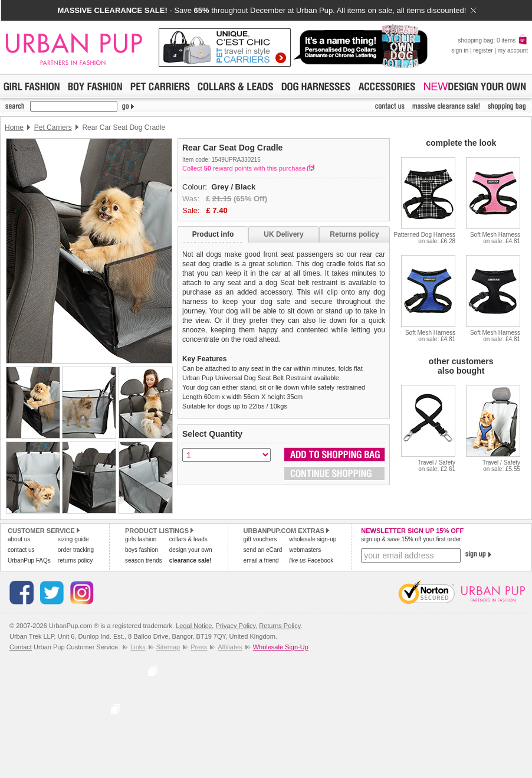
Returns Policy (280, 626)
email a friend (261, 560)
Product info (213, 234)
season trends (144, 560)
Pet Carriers (53, 128)
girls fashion (141, 539)
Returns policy (354, 234)
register (483, 50)
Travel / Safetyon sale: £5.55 (501, 466)
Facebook (311, 560)
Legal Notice (194, 626)
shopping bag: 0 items (493, 40)
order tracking (76, 550)
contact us (21, 550)
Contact (21, 647)
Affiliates (230, 647)
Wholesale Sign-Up (281, 647)
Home (14, 128)
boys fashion (142, 550)
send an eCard (263, 550)
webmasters (305, 550)
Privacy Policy (235, 626)
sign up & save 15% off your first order (411, 539)
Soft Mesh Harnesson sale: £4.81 (495, 238)
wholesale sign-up (313, 539)
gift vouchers (260, 539)
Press (199, 647)
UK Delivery (283, 234)
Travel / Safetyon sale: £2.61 (436, 466)
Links (138, 647)
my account (513, 50)
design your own (191, 550)
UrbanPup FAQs (29, 560)
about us (19, 539)
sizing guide (73, 539)
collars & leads (188, 539)
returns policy (75, 560)
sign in (460, 50)
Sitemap (168, 647)
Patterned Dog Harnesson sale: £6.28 (424, 238)
